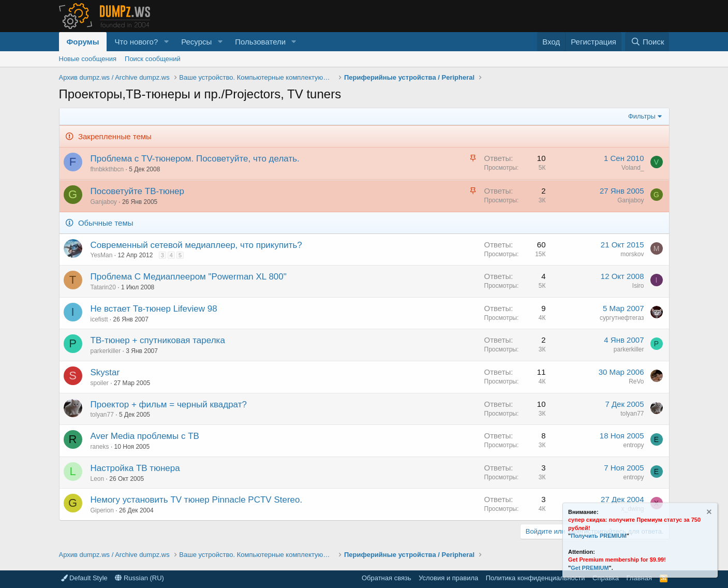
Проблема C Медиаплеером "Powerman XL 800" (189, 277)
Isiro (638, 286)
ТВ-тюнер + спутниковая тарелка (158, 340)
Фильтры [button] (642, 116)
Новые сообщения (88, 59)
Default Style (84, 578)
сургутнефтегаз (622, 318)
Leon (98, 479)
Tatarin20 (103, 287)
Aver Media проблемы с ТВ (145, 436)
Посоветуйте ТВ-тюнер (138, 191)
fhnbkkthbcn (107, 169)
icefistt (99, 319)
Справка (606, 578)
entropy (633, 445)
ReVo (636, 381)
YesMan (102, 255)
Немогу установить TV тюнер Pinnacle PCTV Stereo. (197, 500)
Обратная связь (387, 578)
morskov (632, 254)
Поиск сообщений (153, 59)
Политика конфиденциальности (536, 578)
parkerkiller (106, 351)
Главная (639, 578)
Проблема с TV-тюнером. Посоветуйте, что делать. (195, 159)
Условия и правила (448, 578)
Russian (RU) (139, 578)
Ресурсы (196, 42)
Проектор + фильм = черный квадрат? (169, 405)
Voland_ (633, 168)
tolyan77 (102, 415)
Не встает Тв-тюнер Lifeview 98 (154, 309)
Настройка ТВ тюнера (135, 468)
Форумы (83, 42)
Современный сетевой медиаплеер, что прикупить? (196, 245)
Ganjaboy (104, 202)
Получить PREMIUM (599, 536)
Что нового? (136, 42)
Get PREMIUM (590, 568)
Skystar (105, 372)
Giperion (102, 510)
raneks (100, 447)
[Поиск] (647, 42)
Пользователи (260, 42)
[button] (166, 42)
